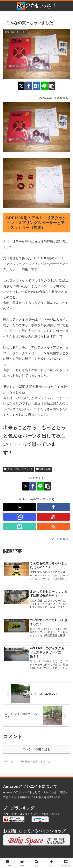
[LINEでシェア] (44, 86)
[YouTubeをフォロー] (53, 517)
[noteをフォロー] (20, 526)
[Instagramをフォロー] (20, 517)
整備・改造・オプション (19, 469)
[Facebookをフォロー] (53, 507)
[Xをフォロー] (20, 507)
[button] (52, 86)
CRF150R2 (44, 469)
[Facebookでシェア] (29, 86)
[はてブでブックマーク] (36, 86)
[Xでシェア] (21, 86)
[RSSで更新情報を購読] (53, 526)
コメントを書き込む (37, 749)
